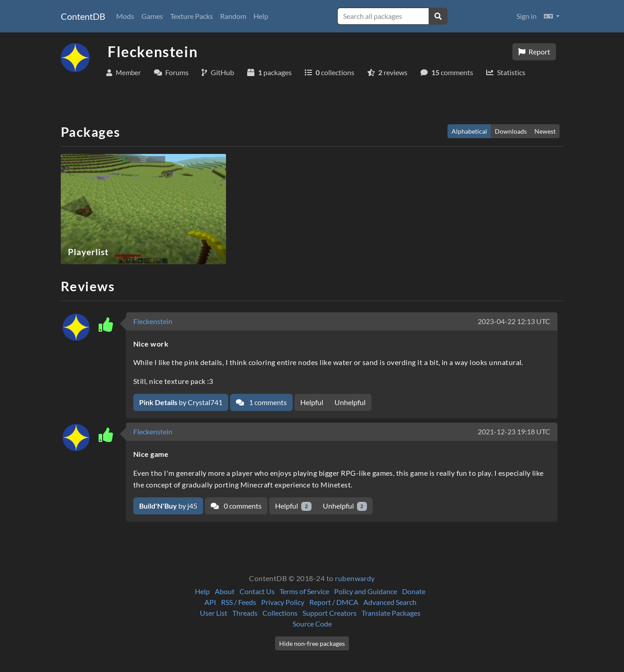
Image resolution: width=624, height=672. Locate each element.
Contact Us (257, 591)
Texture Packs (192, 16)
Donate (414, 591)
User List (214, 613)
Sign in (527, 16)
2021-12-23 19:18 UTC (514, 431)
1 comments (261, 402)
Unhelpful (350, 402)
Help (261, 16)
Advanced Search (390, 602)
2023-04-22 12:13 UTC (514, 321)
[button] (552, 16)
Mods (125, 16)
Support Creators (330, 613)
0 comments (236, 506)
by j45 (168, 506)
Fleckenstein (153, 321)
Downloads (511, 131)
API (210, 602)
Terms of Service (304, 591)
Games (152, 16)
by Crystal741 (181, 402)
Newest (545, 131)
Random (233, 16)
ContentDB (83, 16)
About (225, 591)
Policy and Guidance (366, 591)
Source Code (312, 624)
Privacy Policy (283, 602)
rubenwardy (355, 578)
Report (534, 52)
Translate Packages (391, 613)
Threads (245, 613)
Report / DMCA (334, 602)
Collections (280, 613)
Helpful (312, 402)
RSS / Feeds (239, 602)
